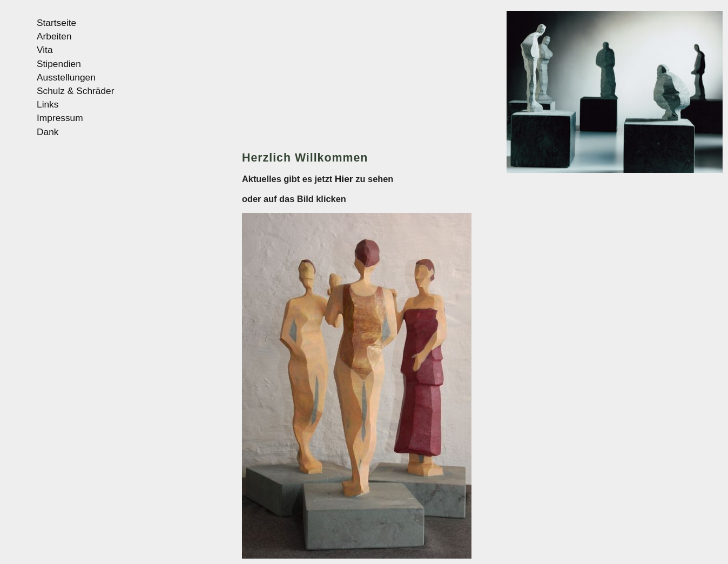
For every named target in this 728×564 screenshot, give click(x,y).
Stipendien (59, 64)
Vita (45, 50)
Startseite (56, 23)
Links (48, 104)
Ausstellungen (66, 77)
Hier (345, 179)
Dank (48, 132)
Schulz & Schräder (76, 91)
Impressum (60, 118)
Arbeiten (54, 36)
